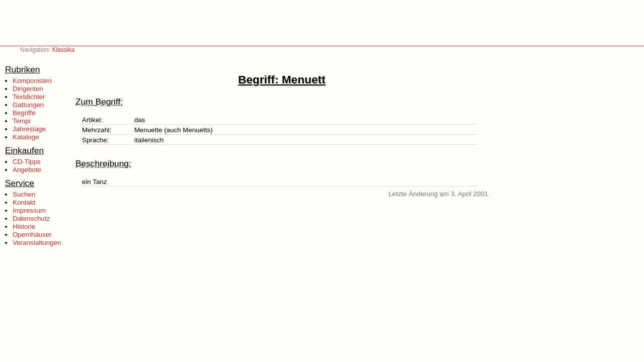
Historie (24, 227)
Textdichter (29, 97)
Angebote (27, 170)
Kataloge (26, 137)
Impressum (29, 210)
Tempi (22, 121)
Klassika (63, 50)
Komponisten (32, 81)
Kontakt (24, 202)
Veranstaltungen (37, 243)
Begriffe (24, 113)
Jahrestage (29, 129)
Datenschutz (31, 218)
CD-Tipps (27, 162)
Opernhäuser (32, 235)
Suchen (24, 194)
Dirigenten (28, 89)
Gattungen (28, 105)
